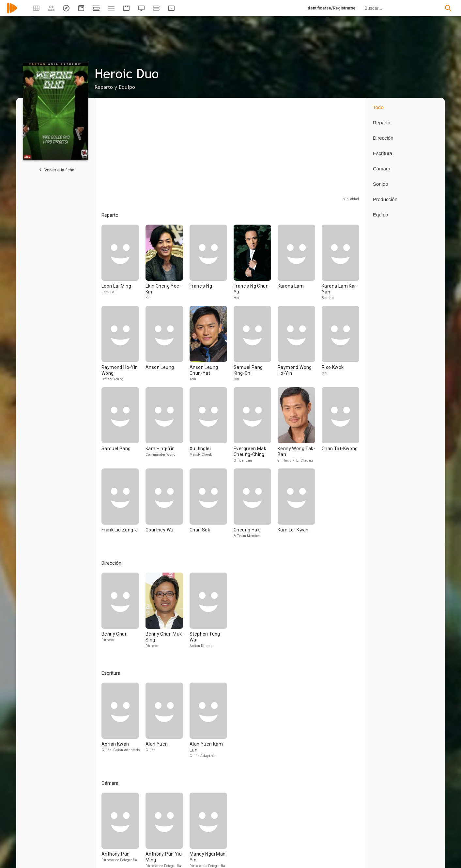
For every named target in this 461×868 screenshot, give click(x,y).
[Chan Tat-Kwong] (340, 428)
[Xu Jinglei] (212, 428)
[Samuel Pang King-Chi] (256, 347)
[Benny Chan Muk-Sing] (168, 613)
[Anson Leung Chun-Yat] (212, 347)
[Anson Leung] (168, 347)
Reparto (382, 123)
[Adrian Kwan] (123, 723)
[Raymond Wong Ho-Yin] (300, 347)
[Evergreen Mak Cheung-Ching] (256, 428)
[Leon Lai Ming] (123, 265)
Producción (385, 199)
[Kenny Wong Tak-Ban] (300, 428)
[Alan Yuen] (168, 723)
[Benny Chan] (123, 613)
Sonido (381, 184)
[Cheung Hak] (256, 506)
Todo (378, 107)
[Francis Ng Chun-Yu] (256, 265)
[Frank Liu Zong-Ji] (123, 506)
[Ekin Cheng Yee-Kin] (168, 265)
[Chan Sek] (212, 506)
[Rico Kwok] (340, 347)
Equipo (381, 215)
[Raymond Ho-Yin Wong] (123, 347)
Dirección (383, 138)
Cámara (382, 169)
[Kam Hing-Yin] (168, 428)
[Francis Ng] (212, 265)
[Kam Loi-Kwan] (296, 506)
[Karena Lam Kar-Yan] (340, 265)
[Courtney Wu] (168, 506)
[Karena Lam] (300, 265)
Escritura (383, 153)
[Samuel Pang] (123, 428)
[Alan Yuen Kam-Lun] (208, 723)
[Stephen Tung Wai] (208, 613)
